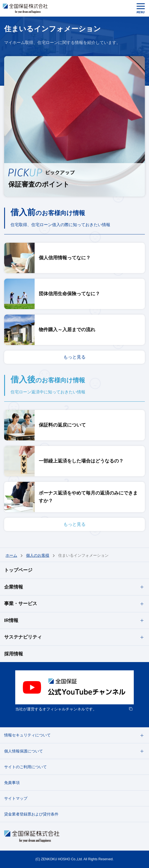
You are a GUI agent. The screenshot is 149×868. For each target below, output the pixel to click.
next (142, 691)
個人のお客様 (38, 555)
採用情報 (14, 654)
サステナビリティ (23, 637)
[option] (74, 691)
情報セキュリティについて (27, 735)
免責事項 (12, 783)
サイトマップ (16, 798)
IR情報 (11, 620)
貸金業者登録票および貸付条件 (31, 814)
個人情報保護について (24, 751)
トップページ (18, 570)
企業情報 (14, 587)
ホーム (11, 555)
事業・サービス (21, 604)
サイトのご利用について (25, 767)
